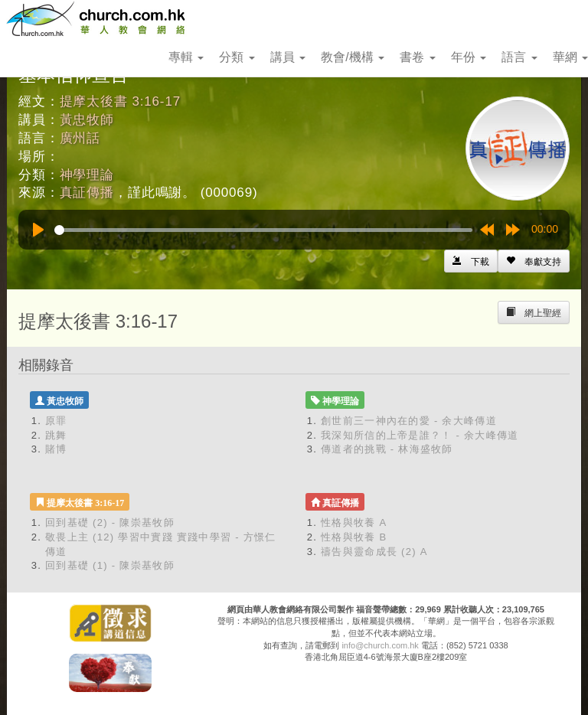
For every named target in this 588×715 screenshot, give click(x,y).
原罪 (56, 421)
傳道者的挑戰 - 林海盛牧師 (387, 449)
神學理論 (87, 175)
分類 (237, 57)
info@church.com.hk (380, 645)
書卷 (417, 57)
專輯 (186, 57)
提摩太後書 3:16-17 (120, 101)
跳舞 (56, 435)
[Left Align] (534, 261)
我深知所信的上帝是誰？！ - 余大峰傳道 (420, 435)
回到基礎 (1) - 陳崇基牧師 (110, 565)
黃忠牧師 (87, 120)
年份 (469, 57)
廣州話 (80, 138)
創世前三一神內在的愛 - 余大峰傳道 (409, 421)
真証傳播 (87, 193)
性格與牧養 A (354, 522)
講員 (288, 57)
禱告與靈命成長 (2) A (374, 552)
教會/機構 (353, 57)
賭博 (56, 449)
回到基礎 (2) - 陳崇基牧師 (110, 522)
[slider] (263, 230)
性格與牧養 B (354, 537)
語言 (519, 57)
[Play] (38, 230)
